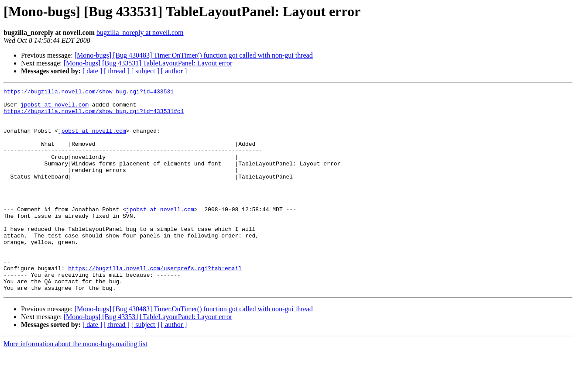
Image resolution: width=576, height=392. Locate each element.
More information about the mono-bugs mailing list (75, 384)
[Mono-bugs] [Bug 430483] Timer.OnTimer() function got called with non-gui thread (194, 55)
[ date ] (92, 71)
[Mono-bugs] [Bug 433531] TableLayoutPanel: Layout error (148, 63)
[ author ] (174, 71)
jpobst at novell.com (55, 108)
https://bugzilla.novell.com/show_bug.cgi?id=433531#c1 (94, 116)
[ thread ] (117, 71)
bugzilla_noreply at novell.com (140, 33)
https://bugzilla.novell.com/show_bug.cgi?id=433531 (89, 93)
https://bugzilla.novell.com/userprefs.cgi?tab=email (155, 305)
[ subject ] (145, 71)
